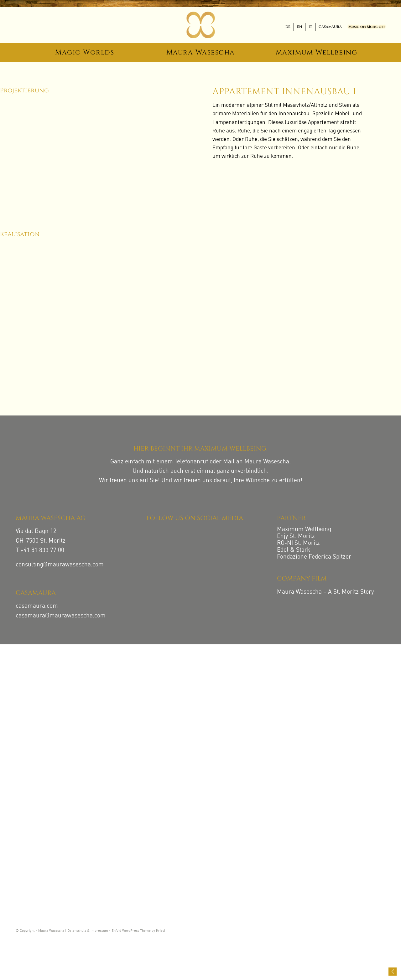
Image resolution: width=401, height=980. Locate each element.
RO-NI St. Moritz (298, 543)
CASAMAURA (330, 27)
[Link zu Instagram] (385, 931)
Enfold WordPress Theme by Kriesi (138, 931)
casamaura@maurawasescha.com (61, 616)
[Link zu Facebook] (385, 940)
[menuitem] (288, 27)
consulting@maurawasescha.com (60, 565)
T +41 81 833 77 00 (40, 550)
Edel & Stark (294, 550)
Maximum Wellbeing (304, 529)
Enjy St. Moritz (296, 536)
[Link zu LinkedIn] (385, 950)
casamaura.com (37, 606)
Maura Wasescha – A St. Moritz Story (325, 592)
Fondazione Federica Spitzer (314, 557)
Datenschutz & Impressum (88, 931)
